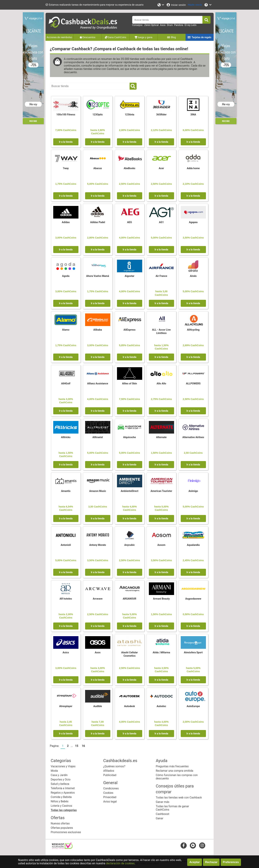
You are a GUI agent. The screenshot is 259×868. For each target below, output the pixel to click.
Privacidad (110, 797)
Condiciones (111, 788)
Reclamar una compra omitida (175, 771)
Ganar (160, 818)
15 (77, 746)
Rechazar (211, 862)
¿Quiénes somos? (114, 766)
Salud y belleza (60, 784)
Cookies (108, 793)
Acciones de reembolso (59, 37)
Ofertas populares (62, 828)
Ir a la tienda (66, 142)
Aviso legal (110, 802)
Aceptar (195, 862)
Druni (170, 25)
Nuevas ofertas (60, 823)
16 (83, 746)
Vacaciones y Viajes (63, 766)
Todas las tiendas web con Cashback (179, 798)
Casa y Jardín (59, 775)
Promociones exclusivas (66, 832)
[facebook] (184, 845)
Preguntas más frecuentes (172, 766)
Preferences (231, 862)
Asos (163, 25)
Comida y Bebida (61, 797)
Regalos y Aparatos (63, 793)
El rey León (191, 25)
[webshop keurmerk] (62, 848)
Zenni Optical (151, 25)
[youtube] (193, 845)
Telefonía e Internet (63, 788)
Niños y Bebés (60, 801)
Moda (54, 771)
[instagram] (202, 845)
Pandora (179, 25)
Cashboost (163, 814)
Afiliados (109, 771)
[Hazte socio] (195, 5)
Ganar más (163, 802)
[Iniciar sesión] (176, 5)
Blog (171, 37)
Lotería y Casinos (62, 806)
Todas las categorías (64, 810)
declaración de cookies (120, 863)
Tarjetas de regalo (199, 37)
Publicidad (110, 775)
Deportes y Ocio (61, 779)
